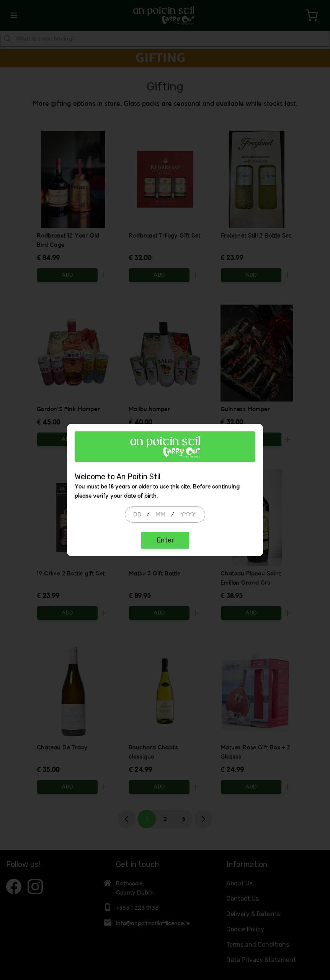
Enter (165, 540)
